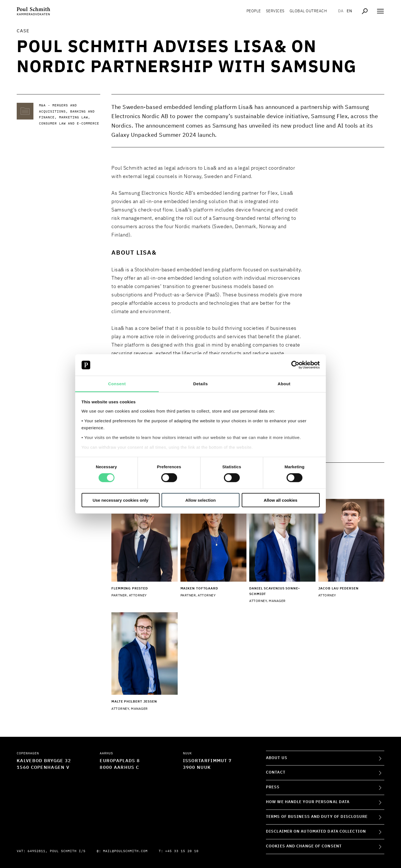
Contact (276, 772)
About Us (277, 758)
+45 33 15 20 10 (182, 851)
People (254, 11)
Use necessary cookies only (120, 500)
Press (273, 787)
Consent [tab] (117, 384)
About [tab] (284, 384)
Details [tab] (201, 384)
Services (275, 11)
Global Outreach (308, 11)
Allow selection (200, 500)
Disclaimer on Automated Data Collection (316, 832)
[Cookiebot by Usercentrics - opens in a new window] (295, 365)
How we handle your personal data (308, 802)
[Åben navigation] (380, 11)
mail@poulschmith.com (125, 851)
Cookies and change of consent (304, 846)
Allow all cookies (281, 500)
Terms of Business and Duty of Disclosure (317, 817)
